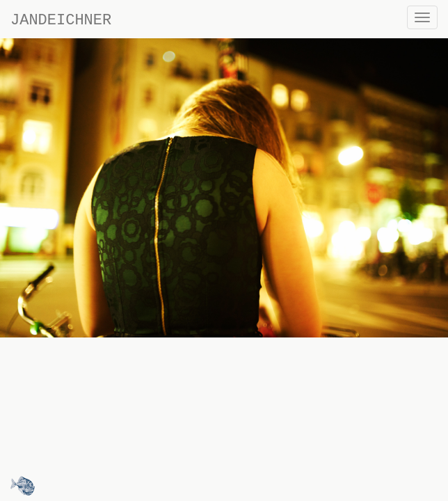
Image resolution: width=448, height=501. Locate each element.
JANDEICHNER (61, 21)
